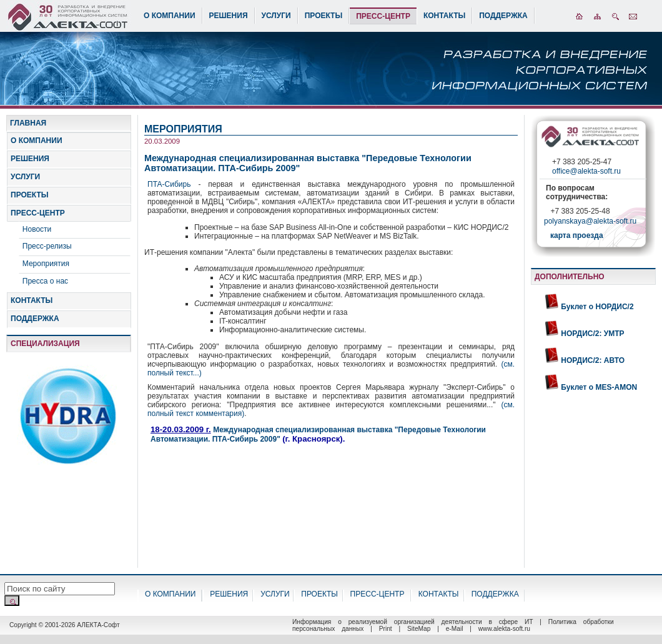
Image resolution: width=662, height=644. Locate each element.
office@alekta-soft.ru (586, 171)
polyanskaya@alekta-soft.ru (590, 222)
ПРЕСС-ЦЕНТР (383, 16)
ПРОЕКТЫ (324, 16)
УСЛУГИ (276, 16)
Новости (37, 229)
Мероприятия (46, 264)
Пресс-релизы (47, 246)
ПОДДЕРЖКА (503, 16)
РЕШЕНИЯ (229, 16)
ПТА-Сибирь (173, 184)
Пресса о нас (45, 281)
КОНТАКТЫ (444, 16)
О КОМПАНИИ (170, 16)
